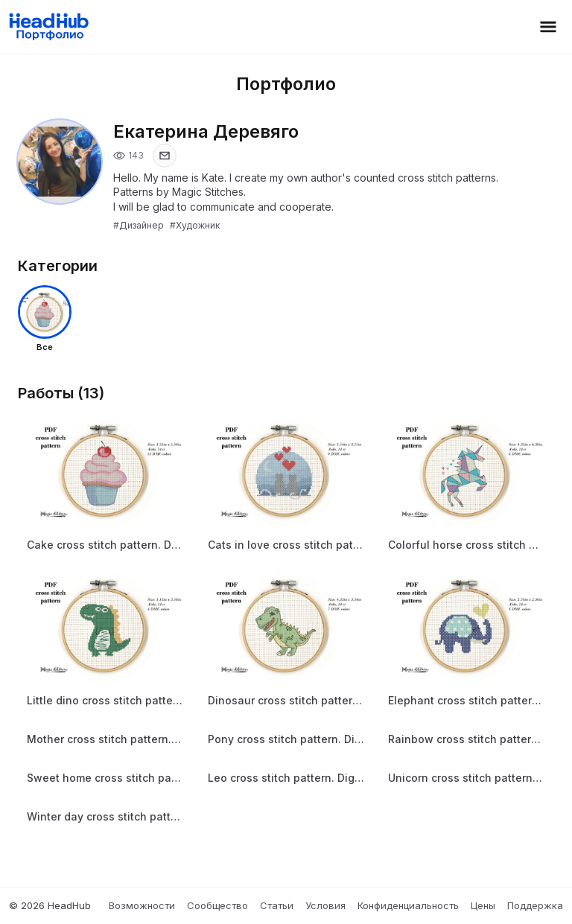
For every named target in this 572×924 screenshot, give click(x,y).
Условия (325, 905)
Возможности (142, 905)
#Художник (195, 225)
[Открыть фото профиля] (60, 162)
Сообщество (217, 905)
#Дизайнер (139, 225)
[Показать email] (165, 156)
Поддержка (535, 905)
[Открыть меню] (548, 27)
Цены (483, 905)
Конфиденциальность (408, 905)
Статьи (277, 905)
